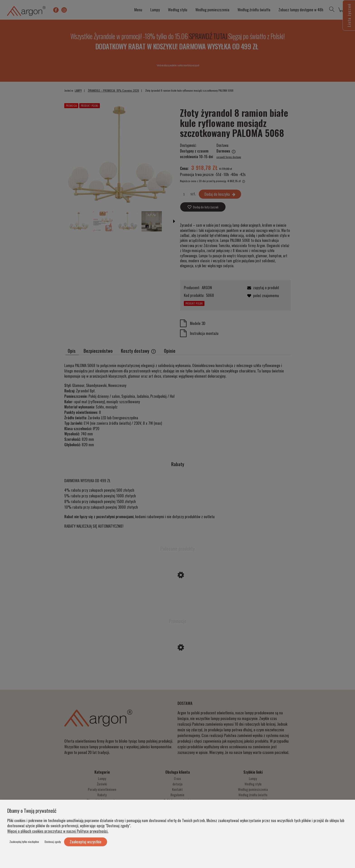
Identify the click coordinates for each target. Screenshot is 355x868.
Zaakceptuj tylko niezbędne (24, 842)
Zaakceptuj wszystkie (86, 842)
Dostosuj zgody (53, 842)
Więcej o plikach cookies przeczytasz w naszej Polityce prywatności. (58, 831)
